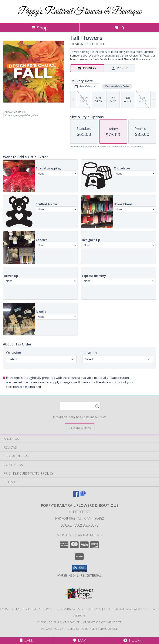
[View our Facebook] (76, 496)
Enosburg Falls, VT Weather (59, 622)
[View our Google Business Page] (83, 496)
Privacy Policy (52, 629)
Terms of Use (108, 629)
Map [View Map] (79, 640)
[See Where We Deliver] (79, 428)
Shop (40, 28)
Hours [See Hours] (132, 640)
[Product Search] (80, 406)
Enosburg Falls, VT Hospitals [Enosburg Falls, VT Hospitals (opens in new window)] (78, 609)
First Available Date (117, 86)
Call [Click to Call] (27, 640)
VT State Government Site (102, 622)
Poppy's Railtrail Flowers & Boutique (80, 12)
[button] (80, 568)
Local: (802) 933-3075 (79, 525)
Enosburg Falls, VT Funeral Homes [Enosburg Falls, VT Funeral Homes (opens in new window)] (27, 609)
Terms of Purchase (81, 629)
